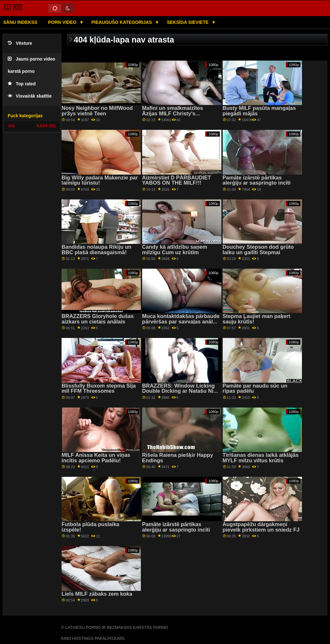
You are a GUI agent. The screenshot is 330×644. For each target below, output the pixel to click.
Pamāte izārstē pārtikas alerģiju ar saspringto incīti (257, 180)
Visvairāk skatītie (30, 96)
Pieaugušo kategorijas (122, 22)
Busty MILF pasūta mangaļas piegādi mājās (259, 111)
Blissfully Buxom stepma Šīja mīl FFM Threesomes (99, 389)
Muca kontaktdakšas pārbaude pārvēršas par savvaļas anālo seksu (181, 322)
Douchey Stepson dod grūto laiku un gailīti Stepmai (258, 250)
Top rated (22, 84)
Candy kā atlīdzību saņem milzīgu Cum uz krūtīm (175, 250)
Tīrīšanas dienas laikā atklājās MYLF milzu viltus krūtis (261, 458)
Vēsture (20, 43)
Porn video (63, 22)
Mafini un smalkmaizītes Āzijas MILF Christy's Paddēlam (173, 113)
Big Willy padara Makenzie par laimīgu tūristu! (100, 180)
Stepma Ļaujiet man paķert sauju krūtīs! (257, 319)
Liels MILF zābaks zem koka (97, 594)
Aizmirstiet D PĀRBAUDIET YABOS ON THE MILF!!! (177, 180)
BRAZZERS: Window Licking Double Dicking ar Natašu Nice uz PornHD (181, 391)
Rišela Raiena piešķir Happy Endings (178, 458)
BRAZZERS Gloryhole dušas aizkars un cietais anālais (98, 319)
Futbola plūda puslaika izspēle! (90, 527)
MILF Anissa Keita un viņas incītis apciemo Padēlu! (96, 458)
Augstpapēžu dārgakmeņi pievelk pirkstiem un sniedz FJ (261, 527)
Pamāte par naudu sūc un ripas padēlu (255, 389)
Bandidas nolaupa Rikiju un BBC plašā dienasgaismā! (97, 250)
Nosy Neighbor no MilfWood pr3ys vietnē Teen (97, 111)
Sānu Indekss (20, 22)
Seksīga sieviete (188, 22)
